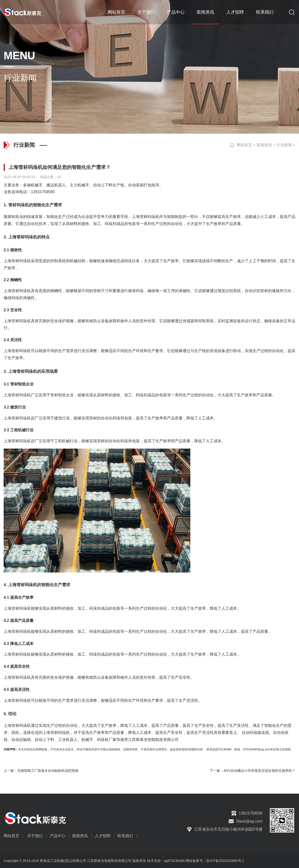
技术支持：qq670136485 (166, 861)
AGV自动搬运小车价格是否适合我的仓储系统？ (259, 771)
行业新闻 (284, 145)
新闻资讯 (205, 12)
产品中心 (176, 12)
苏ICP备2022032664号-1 (225, 861)
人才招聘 (235, 12)
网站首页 (116, 12)
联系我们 (265, 12)
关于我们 (146, 12)
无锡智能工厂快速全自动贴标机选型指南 (48, 771)
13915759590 (43, 192)
